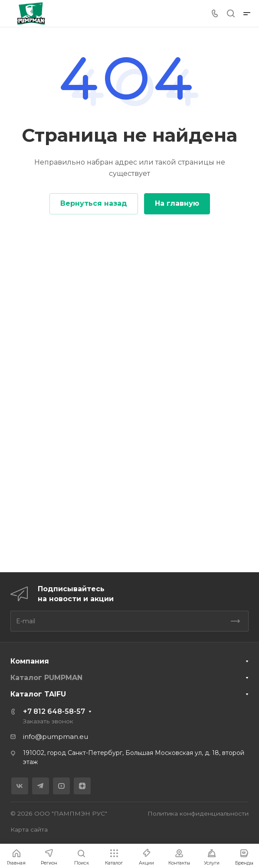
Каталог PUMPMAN (46, 678)
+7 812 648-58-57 (54, 711)
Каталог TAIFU (38, 694)
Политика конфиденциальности (198, 813)
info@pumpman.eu (56, 737)
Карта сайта (29, 829)
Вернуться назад (94, 203)
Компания (30, 661)
